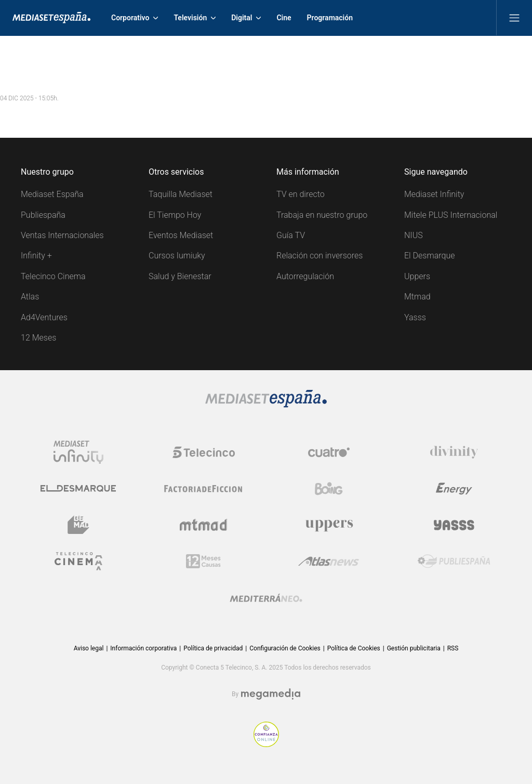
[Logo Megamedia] (271, 694)
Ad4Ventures (44, 317)
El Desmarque (429, 256)
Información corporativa (143, 648)
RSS (453, 648)
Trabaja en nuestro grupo (322, 215)
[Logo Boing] (329, 489)
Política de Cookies (354, 648)
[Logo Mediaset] (266, 405)
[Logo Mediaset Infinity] (78, 452)
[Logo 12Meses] (203, 561)
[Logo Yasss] (454, 525)
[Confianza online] (266, 744)
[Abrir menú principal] (514, 18)
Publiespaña (43, 215)
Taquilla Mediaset (181, 194)
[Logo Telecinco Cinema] (78, 561)
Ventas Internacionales (62, 235)
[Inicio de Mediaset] (51, 18)
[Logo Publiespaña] (454, 561)
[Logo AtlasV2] (329, 561)
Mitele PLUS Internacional (451, 215)
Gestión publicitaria (414, 648)
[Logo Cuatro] (329, 452)
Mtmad (417, 297)
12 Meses (38, 338)
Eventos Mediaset (181, 235)
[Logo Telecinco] (204, 452)
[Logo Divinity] (454, 452)
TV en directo (301, 194)
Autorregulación (305, 276)
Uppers (417, 276)
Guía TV (291, 235)
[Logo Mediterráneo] (266, 598)
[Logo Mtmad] (204, 525)
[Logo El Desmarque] (78, 488)
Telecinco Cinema (53, 276)
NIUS (414, 235)
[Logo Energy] (454, 489)
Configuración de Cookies (285, 648)
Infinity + (36, 256)
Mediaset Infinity (434, 194)
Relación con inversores (320, 256)
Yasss (415, 317)
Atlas (30, 297)
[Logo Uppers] (329, 525)
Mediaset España (52, 194)
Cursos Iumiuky (177, 256)
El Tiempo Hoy (175, 215)
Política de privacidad (213, 648)
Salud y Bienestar (180, 276)
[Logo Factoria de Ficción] (204, 489)
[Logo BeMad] (78, 525)
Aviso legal (89, 648)
